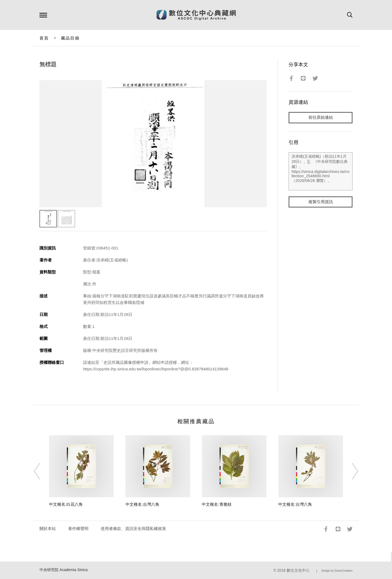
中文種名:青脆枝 (217, 504)
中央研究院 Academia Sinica (64, 570)
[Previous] (42, 471)
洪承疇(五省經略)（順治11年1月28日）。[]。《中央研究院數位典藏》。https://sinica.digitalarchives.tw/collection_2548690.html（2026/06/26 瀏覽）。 (321, 171)
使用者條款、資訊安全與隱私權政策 (133, 528)
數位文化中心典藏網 (196, 15)
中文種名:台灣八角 (142, 504)
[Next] (350, 471)
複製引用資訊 (321, 202)
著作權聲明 (78, 528)
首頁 (44, 38)
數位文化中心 (298, 570)
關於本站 (48, 528)
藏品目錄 (70, 38)
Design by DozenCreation (337, 571)
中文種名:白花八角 (66, 504)
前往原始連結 (321, 118)
